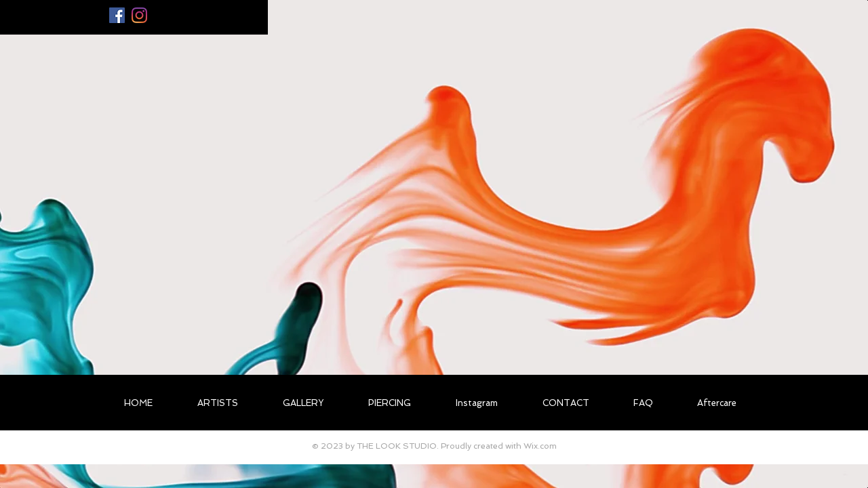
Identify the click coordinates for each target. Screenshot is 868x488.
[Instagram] (139, 15)
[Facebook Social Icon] (117, 15)
